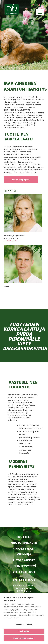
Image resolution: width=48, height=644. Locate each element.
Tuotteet (24, 537)
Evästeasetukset (24, 625)
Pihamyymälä (24, 548)
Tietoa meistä (24, 560)
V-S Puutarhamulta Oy (12, 10)
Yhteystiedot (24, 572)
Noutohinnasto (24, 542)
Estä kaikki (24, 631)
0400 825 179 (10, 241)
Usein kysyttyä (24, 566)
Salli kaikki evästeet (24, 638)
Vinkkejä (24, 554)
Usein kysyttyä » (21, 179)
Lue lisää (17, 618)
